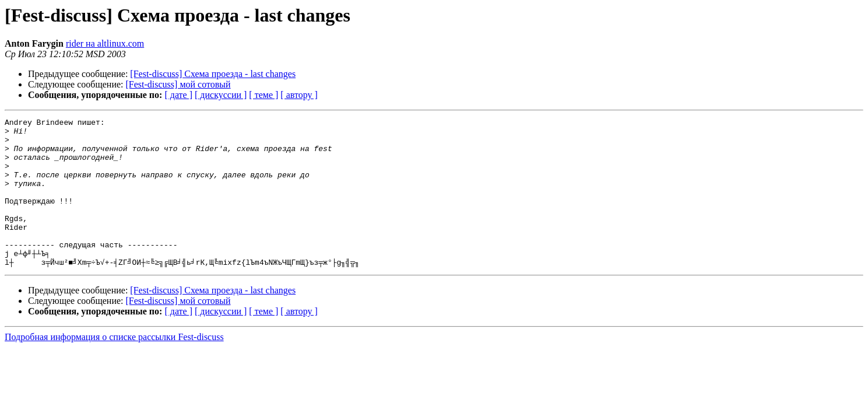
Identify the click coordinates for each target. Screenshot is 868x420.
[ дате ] (178, 95)
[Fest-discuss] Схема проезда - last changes (213, 74)
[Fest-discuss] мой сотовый (178, 84)
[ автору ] (299, 95)
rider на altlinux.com (105, 43)
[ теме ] (263, 95)
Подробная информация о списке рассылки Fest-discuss (114, 367)
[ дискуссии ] (221, 95)
